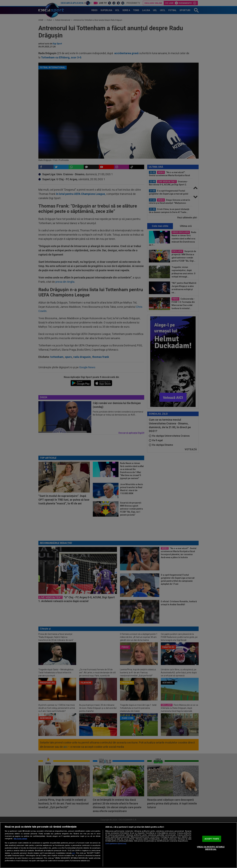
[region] (118, 845)
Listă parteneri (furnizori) (116, 844)
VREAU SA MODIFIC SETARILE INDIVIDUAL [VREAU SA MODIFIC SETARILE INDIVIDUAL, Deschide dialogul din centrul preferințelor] (211, 848)
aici (74, 853)
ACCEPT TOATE (212, 839)
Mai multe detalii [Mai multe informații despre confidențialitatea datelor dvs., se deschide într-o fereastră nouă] (20, 839)
